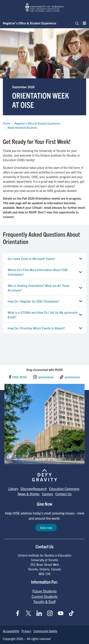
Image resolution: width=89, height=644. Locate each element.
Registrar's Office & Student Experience (37, 123)
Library (13, 489)
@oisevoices (46, 377)
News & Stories (29, 494)
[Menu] (83, 23)
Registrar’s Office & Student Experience (30, 23)
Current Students (45, 596)
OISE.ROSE (20, 377)
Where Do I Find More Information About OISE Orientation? (38, 272)
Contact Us (63, 494)
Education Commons (64, 489)
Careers (47, 494)
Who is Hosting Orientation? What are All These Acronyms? (39, 288)
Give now (46, 528)
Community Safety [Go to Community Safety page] (45, 631)
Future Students (44, 591)
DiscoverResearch (34, 489)
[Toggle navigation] (76, 23)
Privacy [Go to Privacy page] (26, 631)
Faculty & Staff (45, 602)
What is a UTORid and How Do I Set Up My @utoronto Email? (43, 315)
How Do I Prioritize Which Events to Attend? (36, 328)
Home (6, 123)
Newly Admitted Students (22, 128)
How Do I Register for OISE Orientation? (34, 301)
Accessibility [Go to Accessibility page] (11, 631)
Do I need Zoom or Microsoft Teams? (31, 259)
